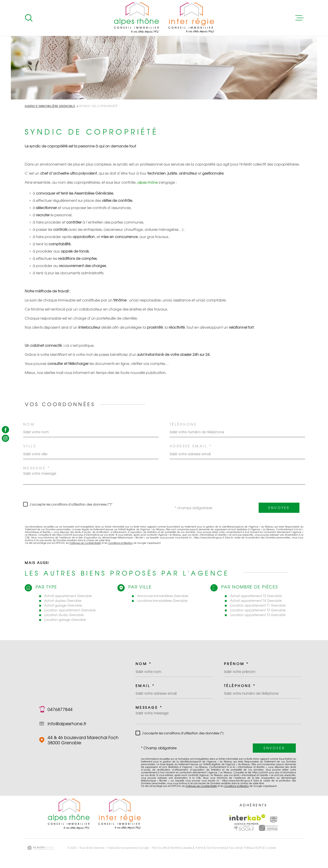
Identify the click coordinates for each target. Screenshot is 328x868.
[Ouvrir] (29, 18)
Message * (37, 468)
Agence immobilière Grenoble (50, 106)
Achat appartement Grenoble (68, 596)
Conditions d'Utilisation (120, 543)
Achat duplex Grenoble (63, 601)
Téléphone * (240, 686)
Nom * (144, 664)
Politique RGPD (253, 848)
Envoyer (279, 508)
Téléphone (183, 424)
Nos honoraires (216, 848)
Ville (30, 446)
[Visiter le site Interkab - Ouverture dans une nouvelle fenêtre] (247, 820)
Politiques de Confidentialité (85, 543)
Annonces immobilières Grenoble (163, 596)
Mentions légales (181, 848)
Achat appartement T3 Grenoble (256, 596)
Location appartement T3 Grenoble (258, 615)
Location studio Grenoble (64, 615)
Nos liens (235, 848)
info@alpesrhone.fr (67, 724)
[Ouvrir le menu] (299, 18)
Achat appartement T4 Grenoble (256, 601)
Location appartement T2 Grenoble (258, 610)
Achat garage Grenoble (63, 605)
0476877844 (60, 709)
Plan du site (160, 848)
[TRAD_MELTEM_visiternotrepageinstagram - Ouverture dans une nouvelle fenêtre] (5, 438)
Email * (145, 686)
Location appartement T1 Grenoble (258, 605)
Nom (29, 424)
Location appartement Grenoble (70, 610)
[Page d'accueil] (164, 18)
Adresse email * (191, 446)
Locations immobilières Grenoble (162, 601)
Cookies (271, 848)
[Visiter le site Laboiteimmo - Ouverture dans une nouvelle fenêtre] (41, 848)
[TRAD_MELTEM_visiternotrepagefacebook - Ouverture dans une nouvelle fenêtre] (5, 430)
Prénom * (236, 664)
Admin (199, 848)
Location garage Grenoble (65, 620)
